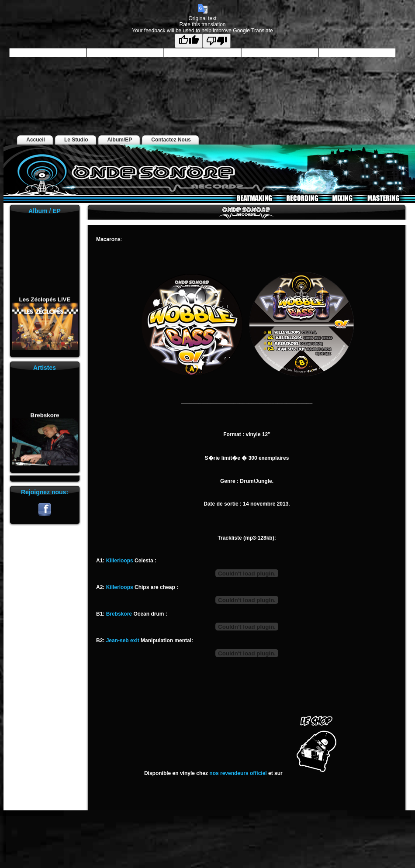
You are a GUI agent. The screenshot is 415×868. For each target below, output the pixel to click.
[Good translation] (189, 41)
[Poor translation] (217, 41)
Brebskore (45, 417)
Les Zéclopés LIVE (45, 301)
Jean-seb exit (123, 641)
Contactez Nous (171, 140)
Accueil (36, 140)
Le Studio (76, 140)
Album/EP (120, 140)
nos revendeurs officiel (238, 773)
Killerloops (120, 561)
